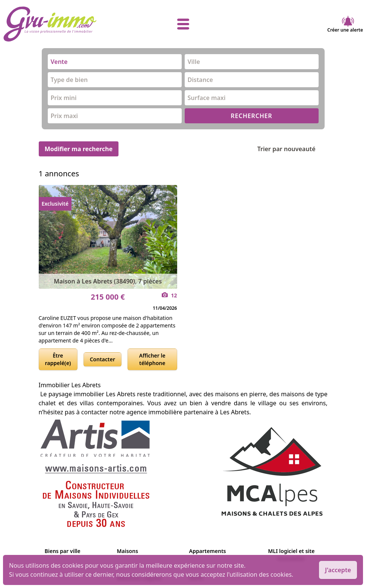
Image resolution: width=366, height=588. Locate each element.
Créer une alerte (345, 24)
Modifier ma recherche (79, 149)
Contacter (103, 359)
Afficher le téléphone (152, 359)
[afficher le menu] (183, 24)
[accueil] (63, 24)
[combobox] (115, 62)
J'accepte (338, 570)
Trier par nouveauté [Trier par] (292, 149)
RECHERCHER (251, 116)
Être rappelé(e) (58, 359)
